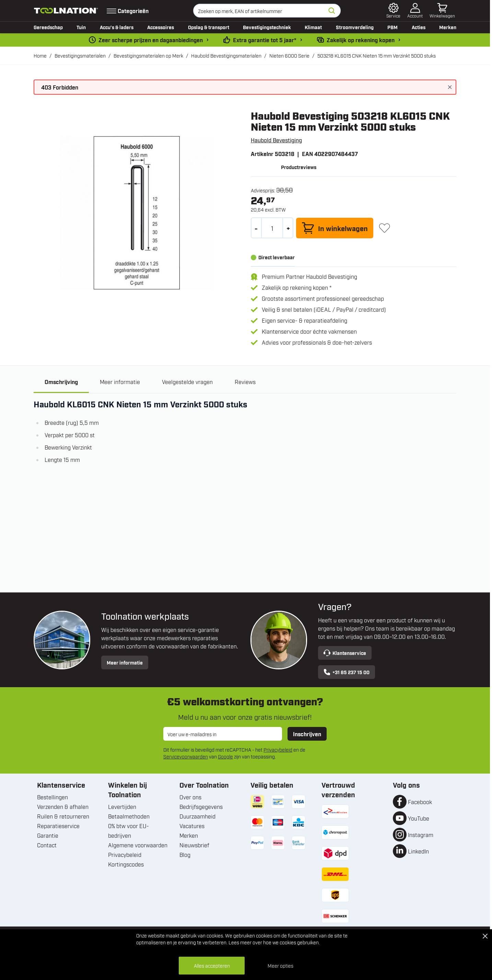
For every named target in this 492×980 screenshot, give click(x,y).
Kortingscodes (126, 864)
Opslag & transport (209, 27)
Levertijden (122, 806)
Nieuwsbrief (194, 845)
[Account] (415, 11)
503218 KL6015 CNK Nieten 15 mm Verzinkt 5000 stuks (377, 55)
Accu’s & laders (117, 27)
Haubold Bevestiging (276, 140)
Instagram (421, 835)
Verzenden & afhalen (63, 806)
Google (225, 756)
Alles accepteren (212, 965)
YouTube (419, 818)
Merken (448, 27)
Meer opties (280, 965)
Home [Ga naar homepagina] (40, 55)
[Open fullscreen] (137, 213)
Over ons (190, 797)
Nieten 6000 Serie (289, 55)
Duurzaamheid (197, 816)
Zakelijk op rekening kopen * (297, 287)
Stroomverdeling (355, 27)
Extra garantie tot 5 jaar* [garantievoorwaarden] (265, 40)
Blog (185, 854)
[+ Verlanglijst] (384, 228)
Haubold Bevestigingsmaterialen (226, 55)
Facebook (420, 802)
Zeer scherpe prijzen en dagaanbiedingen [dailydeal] (151, 40)
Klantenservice (345, 653)
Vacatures (192, 826)
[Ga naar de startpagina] (66, 11)
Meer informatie (125, 662)
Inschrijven (307, 734)
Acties (419, 27)
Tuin (81, 27)
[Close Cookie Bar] (485, 936)
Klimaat (313, 27)
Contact (47, 845)
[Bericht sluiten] (450, 87)
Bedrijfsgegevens (201, 806)
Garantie (48, 835)
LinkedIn (418, 851)
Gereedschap (48, 27)
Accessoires (161, 27)
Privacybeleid (278, 749)
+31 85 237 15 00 (347, 672)
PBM (393, 27)
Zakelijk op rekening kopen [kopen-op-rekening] (361, 40)
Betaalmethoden (129, 816)
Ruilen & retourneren (63, 816)
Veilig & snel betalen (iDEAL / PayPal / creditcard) (324, 309)
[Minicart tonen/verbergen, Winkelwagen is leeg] (442, 11)
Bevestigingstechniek (267, 27)
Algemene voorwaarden (138, 845)
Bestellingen (52, 797)
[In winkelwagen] (335, 228)
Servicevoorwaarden (186, 756)
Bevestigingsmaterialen (80, 55)
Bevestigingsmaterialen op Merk (148, 55)
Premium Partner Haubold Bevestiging (309, 276)
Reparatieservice (58, 826)
